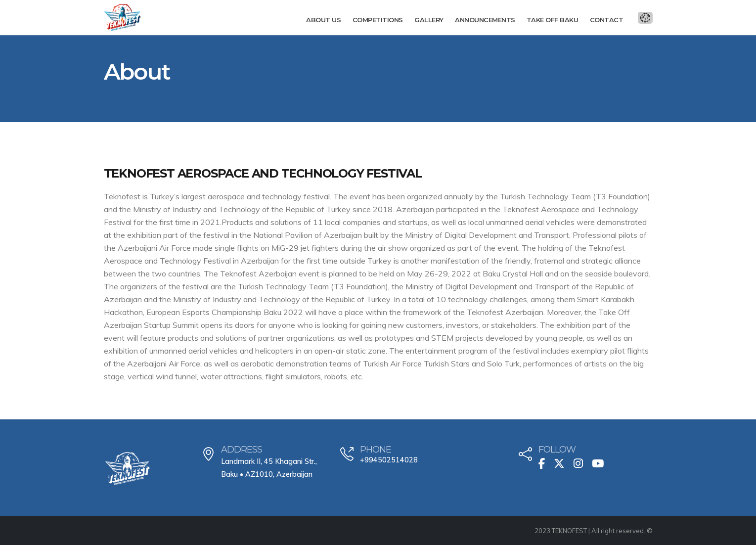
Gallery (429, 20)
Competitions (378, 20)
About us (323, 20)
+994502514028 (389, 460)
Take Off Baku (553, 20)
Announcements (485, 20)
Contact (607, 20)
